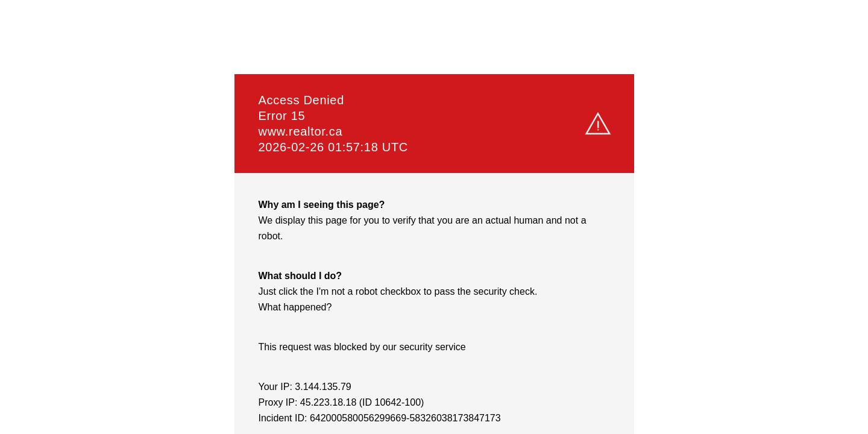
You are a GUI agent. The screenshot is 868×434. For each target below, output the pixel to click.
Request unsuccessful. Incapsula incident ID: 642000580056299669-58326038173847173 (434, 217)
